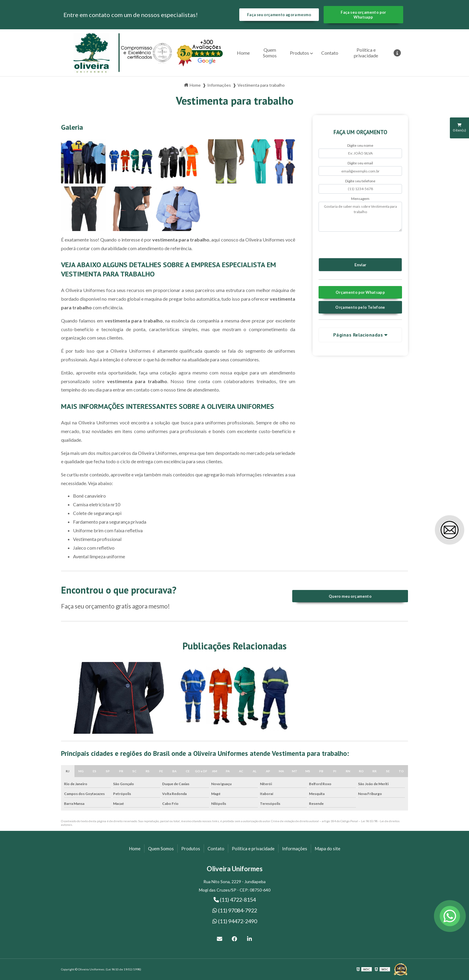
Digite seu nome (360, 145)
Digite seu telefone (360, 181)
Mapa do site (328, 848)
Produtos (299, 53)
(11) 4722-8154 (235, 900)
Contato (330, 53)
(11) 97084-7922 (235, 910)
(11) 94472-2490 (235, 921)
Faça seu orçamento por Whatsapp (363, 15)
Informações (295, 848)
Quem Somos (270, 53)
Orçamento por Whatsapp (360, 292)
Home (243, 53)
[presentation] (355, 244)
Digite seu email (360, 163)
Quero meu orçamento (350, 596)
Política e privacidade (366, 53)
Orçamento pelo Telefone (360, 307)
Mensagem (360, 199)
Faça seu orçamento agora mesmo (279, 15)
